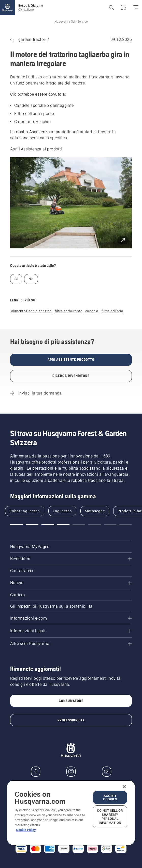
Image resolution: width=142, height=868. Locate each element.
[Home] (8, 8)
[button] (71, 203)
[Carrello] (124, 8)
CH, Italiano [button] (26, 10)
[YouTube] (107, 772)
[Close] (124, 787)
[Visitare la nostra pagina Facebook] (36, 772)
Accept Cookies (110, 797)
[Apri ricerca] (111, 8)
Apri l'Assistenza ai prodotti (36, 149)
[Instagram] (71, 772)
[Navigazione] (136, 8)
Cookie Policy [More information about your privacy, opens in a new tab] (26, 830)
